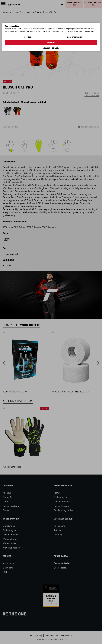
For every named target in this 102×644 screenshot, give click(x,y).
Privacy (47, 48)
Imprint (55, 48)
